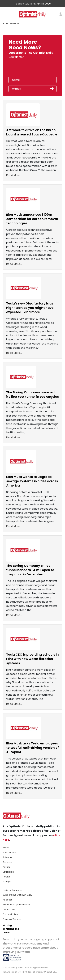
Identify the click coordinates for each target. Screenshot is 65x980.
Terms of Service (12, 919)
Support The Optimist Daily (17, 895)
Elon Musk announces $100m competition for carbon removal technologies (32, 219)
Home (5, 23)
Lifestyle (7, 882)
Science (7, 857)
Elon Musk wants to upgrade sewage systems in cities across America (32, 481)
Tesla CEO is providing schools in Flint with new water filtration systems (32, 659)
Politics (6, 867)
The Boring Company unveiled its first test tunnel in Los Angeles (32, 394)
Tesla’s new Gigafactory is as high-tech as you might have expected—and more (30, 308)
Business (8, 862)
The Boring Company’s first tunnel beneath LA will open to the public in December (30, 570)
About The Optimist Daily (16, 905)
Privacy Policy (10, 914)
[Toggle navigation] (4, 14)
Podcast (7, 900)
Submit (52, 89)
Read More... (14, 175)
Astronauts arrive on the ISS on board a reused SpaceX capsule (32, 132)
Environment (10, 852)
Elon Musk (14, 23)
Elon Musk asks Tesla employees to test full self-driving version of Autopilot (32, 748)
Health (6, 877)
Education (8, 872)
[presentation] (28, 69)
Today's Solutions (12, 890)
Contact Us (9, 909)
